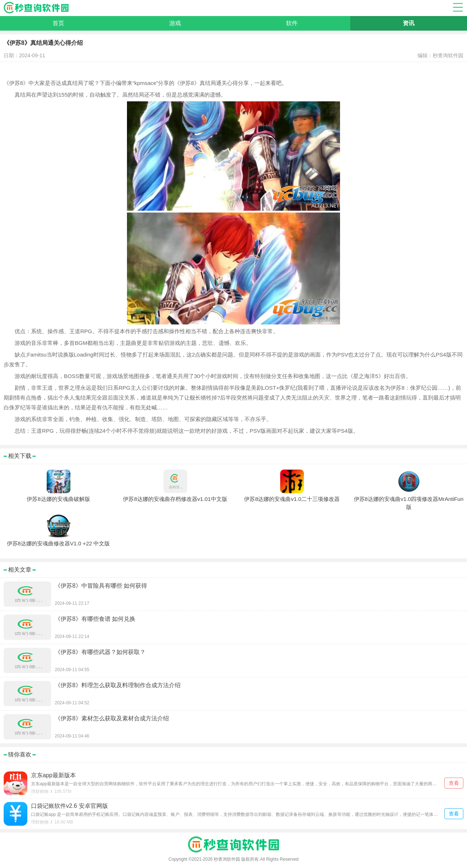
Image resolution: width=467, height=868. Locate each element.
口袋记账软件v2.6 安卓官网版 (70, 806)
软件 (292, 23)
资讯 (409, 23)
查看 (454, 783)
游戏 (175, 23)
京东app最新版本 (53, 775)
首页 (58, 23)
